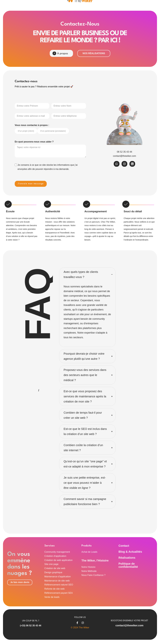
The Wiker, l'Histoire (95, 561)
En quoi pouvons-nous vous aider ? (34, 142)
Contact (124, 546)
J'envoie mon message (31, 184)
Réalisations (127, 558)
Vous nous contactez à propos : (32, 125)
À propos (60, 53)
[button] (87, 274)
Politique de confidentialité (128, 565)
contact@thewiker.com (129, 625)
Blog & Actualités (130, 552)
